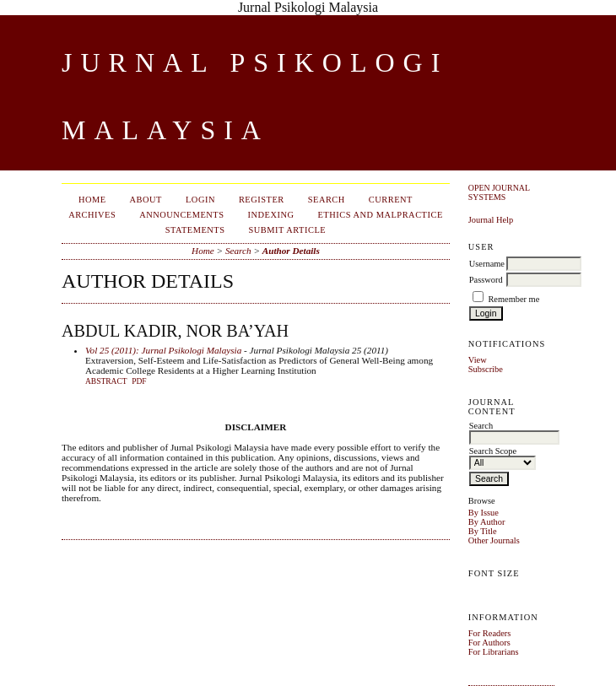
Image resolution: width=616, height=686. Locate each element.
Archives (92, 215)
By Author (487, 522)
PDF (139, 381)
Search (327, 200)
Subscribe (486, 369)
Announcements (181, 215)
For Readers (490, 633)
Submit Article (288, 230)
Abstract (106, 381)
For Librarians (494, 652)
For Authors (489, 643)
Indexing (271, 215)
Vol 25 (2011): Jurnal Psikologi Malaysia (163, 350)
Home (92, 200)
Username (487, 264)
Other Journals (494, 540)
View (478, 360)
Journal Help (491, 220)
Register (262, 200)
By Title (483, 531)
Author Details (291, 251)
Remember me (513, 299)
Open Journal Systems (499, 192)
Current (391, 200)
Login (200, 200)
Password (486, 280)
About (146, 200)
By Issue (484, 513)
